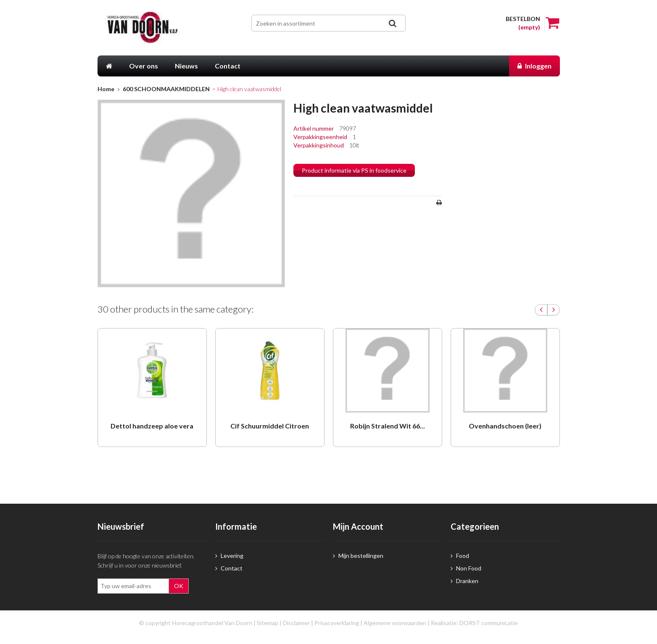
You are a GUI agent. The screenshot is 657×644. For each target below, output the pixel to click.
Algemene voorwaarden (395, 623)
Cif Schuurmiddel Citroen (270, 426)
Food (460, 556)
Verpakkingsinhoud (319, 145)
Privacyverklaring (337, 623)
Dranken (464, 581)
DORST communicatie (489, 623)
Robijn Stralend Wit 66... (388, 426)
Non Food (466, 568)
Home (106, 89)
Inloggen (534, 66)
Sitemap (268, 623)
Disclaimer (296, 623)
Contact (229, 568)
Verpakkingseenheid (321, 137)
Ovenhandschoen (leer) (505, 426)
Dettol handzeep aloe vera (152, 426)
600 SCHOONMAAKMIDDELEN (166, 89)
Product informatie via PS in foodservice (354, 170)
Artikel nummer (314, 128)
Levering (229, 556)
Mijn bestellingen (358, 556)
